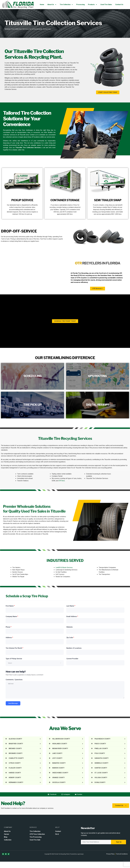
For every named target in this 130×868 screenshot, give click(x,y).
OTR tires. (62, 481)
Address (9, 638)
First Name (10, 606)
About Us (52, 5)
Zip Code (70, 638)
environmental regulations (57, 462)
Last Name (71, 606)
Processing (80, 5)
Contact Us (119, 5)
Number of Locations (74, 648)
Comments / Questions (14, 680)
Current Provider (72, 659)
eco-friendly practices (8, 462)
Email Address (72, 616)
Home (42, 5)
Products (93, 5)
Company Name (12, 616)
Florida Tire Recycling (81, 273)
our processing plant (23, 445)
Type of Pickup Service (14, 659)
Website (70, 627)
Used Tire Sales (106, 5)
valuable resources (101, 454)
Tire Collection (66, 5)
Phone (9, 627)
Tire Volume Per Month (14, 648)
